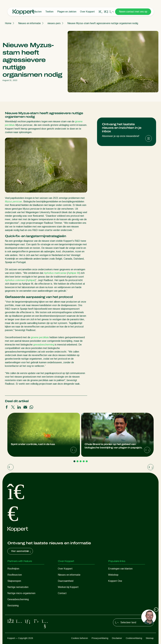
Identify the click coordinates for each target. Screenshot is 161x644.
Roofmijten (13, 569)
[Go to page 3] (81, 461)
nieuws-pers (54, 23)
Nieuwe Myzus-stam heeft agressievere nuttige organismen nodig (103, 23)
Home (8, 23)
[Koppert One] (106, 12)
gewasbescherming (44, 345)
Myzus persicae (13, 202)
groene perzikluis (40, 337)
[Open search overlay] (101, 12)
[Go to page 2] (78, 461)
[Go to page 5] (87, 461)
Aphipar (31, 280)
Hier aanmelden (21, 551)
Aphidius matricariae (55, 273)
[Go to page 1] (74, 461)
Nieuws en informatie (29, 23)
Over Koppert (87, 12)
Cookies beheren (80, 638)
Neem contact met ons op (133, 12)
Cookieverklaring (134, 638)
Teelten (49, 12)
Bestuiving (13, 606)
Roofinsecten (15, 575)
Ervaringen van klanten (120, 569)
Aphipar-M (73, 273)
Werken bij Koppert (68, 587)
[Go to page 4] (84, 461)
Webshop (113, 575)
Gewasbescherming (18, 599)
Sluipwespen (14, 581)
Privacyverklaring (100, 638)
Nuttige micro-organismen (21, 593)
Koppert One (115, 581)
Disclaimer (117, 638)
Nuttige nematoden (18, 587)
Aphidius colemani (15, 280)
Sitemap (150, 638)
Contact (62, 593)
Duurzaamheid (66, 581)
